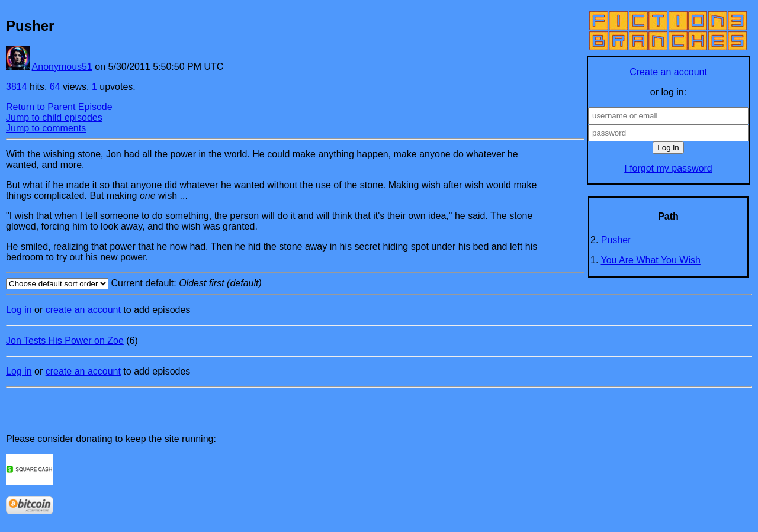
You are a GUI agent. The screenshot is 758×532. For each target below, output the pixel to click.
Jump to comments (46, 128)
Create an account (668, 72)
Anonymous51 (62, 67)
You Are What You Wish (651, 260)
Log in (19, 310)
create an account (83, 310)
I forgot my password (668, 168)
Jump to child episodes (54, 117)
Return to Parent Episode (59, 107)
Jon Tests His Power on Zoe (65, 341)
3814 (17, 87)
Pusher (616, 240)
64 (55, 87)
